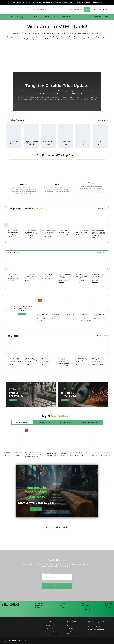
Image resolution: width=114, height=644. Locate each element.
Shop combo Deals (101, 17)
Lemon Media (24, 641)
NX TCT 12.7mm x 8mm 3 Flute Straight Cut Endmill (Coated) (15, 360)
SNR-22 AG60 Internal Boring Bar (49, 275)
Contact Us (66, 17)
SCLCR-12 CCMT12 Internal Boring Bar (31, 275)
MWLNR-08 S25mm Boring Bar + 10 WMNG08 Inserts (65, 276)
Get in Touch (98, 2)
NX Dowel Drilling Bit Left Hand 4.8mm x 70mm (48, 232)
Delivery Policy (49, 631)
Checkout (70, 628)
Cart (69, 625)
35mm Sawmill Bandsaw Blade (13, 231)
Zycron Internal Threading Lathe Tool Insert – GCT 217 (99, 360)
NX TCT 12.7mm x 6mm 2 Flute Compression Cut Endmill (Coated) (64, 361)
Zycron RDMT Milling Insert (70, 315)
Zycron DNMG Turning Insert (101, 453)
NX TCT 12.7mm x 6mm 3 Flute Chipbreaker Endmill (48, 360)
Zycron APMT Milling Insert (78, 453)
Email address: (57, 576)
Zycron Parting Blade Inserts (42, 315)
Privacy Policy (49, 628)
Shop (56, 17)
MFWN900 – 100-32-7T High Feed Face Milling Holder (99, 276)
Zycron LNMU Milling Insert (56, 315)
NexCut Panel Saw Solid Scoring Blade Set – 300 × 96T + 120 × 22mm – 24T (99, 233)
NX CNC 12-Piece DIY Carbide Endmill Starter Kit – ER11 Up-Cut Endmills (31, 233)
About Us (46, 17)
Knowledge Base (50, 625)
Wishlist (70, 634)
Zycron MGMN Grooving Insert (85, 315)
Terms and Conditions (52, 634)
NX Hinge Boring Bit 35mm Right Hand (82, 231)
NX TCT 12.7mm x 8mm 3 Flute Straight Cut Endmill (32, 360)
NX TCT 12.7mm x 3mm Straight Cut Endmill (81, 360)
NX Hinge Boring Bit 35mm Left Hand (65, 231)
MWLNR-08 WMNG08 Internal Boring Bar (81, 276)
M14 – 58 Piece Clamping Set (13, 275)
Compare (70, 631)
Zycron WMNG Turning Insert (57, 453)
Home (36, 17)
